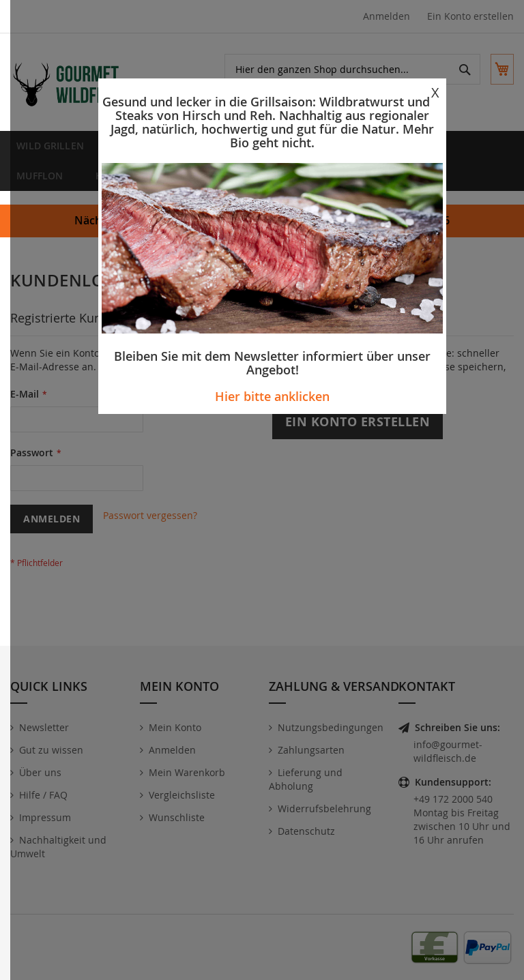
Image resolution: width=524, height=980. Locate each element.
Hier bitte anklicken (272, 396)
